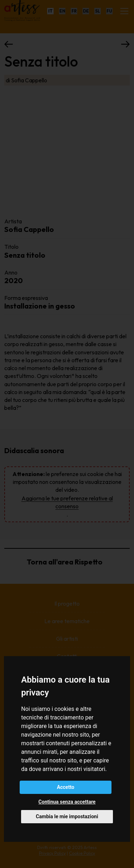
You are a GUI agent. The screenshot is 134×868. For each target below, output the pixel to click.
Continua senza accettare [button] (67, 802)
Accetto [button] (66, 787)
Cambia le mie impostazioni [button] (67, 816)
